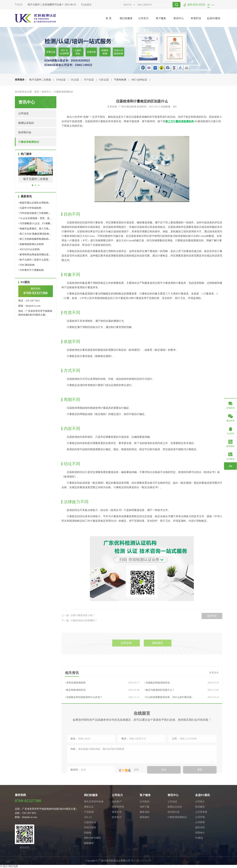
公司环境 (200, 817)
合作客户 (117, 802)
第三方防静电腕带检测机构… (35, 239)
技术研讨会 (25, 132)
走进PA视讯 (213, 18)
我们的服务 (126, 18)
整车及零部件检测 (94, 802)
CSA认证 (61, 80)
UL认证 (75, 80)
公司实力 (143, 18)
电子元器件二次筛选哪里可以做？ (47, 5)
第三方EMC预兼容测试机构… (35, 234)
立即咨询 (126, 655)
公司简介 (200, 802)
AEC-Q (88, 817)
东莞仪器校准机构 (102, 704)
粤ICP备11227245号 (141, 861)
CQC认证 (104, 80)
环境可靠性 (90, 828)
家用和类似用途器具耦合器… (35, 255)
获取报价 (158, 655)
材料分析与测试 (92, 838)
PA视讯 (199, 838)
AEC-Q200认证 (139, 80)
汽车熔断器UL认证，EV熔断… (36, 223)
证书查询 (145, 802)
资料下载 (145, 807)
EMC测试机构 (26, 265)
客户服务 (161, 18)
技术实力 (117, 817)
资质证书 (117, 812)
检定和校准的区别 (102, 711)
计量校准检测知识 (63, 92)
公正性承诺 (201, 812)
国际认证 (89, 807)
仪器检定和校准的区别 (182, 704)
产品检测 (89, 812)
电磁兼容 (89, 843)
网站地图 (13, 866)
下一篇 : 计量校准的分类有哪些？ (79, 630)
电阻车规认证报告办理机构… (35, 203)
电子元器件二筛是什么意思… (35, 260)
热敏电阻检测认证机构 (31, 244)
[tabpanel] (36, 172)
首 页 (109, 18)
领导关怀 (200, 828)
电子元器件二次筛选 (40, 80)
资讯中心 (179, 18)
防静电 (88, 833)
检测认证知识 (26, 123)
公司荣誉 (200, 822)
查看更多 (214, 694)
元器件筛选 (90, 822)
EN (213, 5)
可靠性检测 (120, 80)
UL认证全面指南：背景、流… (35, 218)
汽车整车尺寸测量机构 (31, 270)
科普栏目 (196, 18)
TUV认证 (89, 80)
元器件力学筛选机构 (30, 208)
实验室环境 (118, 807)
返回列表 (212, 626)
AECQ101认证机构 (29, 249)
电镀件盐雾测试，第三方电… (35, 229)
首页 (37, 92)
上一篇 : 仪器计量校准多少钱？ (78, 625)
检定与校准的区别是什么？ (182, 711)
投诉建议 (200, 807)
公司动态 (24, 113)
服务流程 (145, 812)
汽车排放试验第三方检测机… (35, 213)
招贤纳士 (200, 833)
